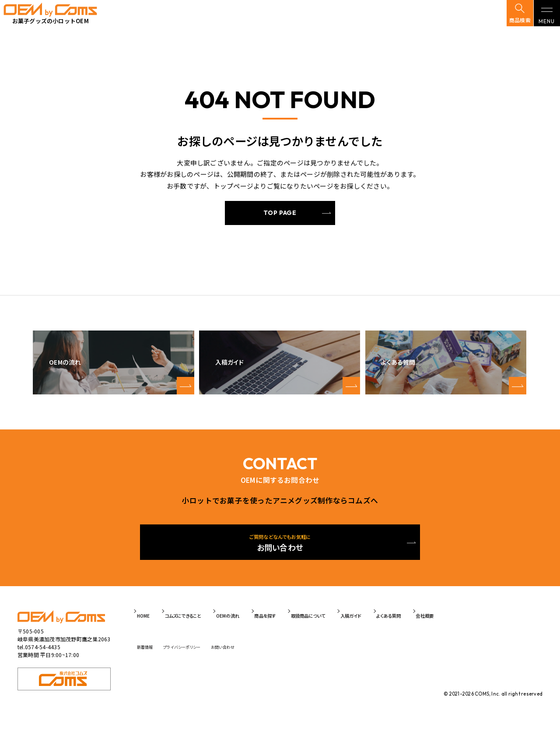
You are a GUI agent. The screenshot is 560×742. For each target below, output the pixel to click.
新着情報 (153, 657)
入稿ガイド (419, 630)
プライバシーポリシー (204, 657)
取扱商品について (364, 630)
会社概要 (513, 630)
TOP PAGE (280, 215)
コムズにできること (203, 630)
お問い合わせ (260, 657)
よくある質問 (467, 630)
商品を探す (308, 630)
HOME (152, 630)
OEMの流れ (260, 630)
